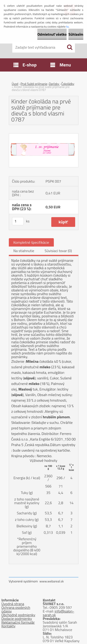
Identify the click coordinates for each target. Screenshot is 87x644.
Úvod (15, 84)
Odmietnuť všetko (52, 34)
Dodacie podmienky (17, 619)
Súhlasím (76, 34)
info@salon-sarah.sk (58, 613)
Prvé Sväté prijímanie (34, 84)
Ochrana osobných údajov (16, 609)
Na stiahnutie (24, 251)
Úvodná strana (13, 604)
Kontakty (8, 626)
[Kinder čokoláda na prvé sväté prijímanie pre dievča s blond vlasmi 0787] (44, 135)
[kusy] (18, 221)
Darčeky (54, 84)
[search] (70, 47)
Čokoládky (68, 84)
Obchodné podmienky (18, 615)
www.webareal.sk (52, 581)
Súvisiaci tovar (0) (58, 251)
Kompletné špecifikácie (31, 242)
